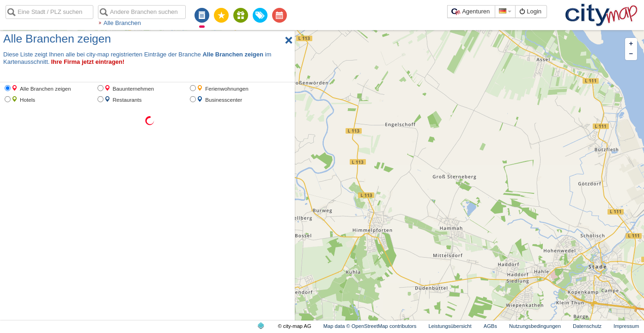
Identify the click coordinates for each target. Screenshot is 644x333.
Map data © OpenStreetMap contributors (370, 326)
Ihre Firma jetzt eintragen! (88, 62)
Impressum (626, 326)
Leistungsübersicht (450, 326)
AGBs (490, 326)
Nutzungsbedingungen (535, 326)
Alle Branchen (122, 23)
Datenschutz (587, 326)
